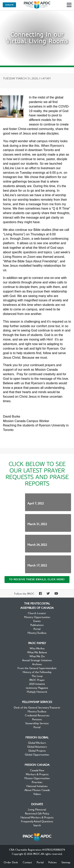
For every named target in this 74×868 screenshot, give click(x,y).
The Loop (37, 676)
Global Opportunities (37, 754)
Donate (9, 5)
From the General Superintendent (37, 668)
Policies (52, 862)
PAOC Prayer (37, 680)
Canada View (37, 770)
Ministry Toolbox (37, 633)
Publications (37, 625)
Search (37, 825)
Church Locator (37, 613)
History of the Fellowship (37, 672)
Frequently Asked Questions (37, 821)
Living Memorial (37, 809)
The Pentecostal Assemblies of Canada (37, 5)
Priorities (37, 782)
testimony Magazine (37, 688)
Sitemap (66, 862)
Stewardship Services (37, 723)
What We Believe (37, 652)
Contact (27, 862)
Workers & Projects (37, 774)
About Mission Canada (37, 790)
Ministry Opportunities (37, 617)
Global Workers (37, 743)
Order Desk (11, 862)
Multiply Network (37, 692)
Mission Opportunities (37, 778)
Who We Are (37, 648)
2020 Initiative (37, 684)
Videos (37, 794)
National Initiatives (37, 786)
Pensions (37, 719)
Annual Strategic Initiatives (37, 660)
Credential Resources (37, 715)
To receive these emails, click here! (37, 579)
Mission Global (37, 737)
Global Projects (37, 750)
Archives (37, 664)
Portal (37, 629)
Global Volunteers (37, 746)
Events (37, 621)
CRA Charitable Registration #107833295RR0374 (37, 849)
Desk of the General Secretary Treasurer (37, 707)
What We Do (37, 656)
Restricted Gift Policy (37, 813)
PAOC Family (37, 643)
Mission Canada (37, 765)
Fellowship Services (37, 702)
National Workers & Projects (37, 817)
